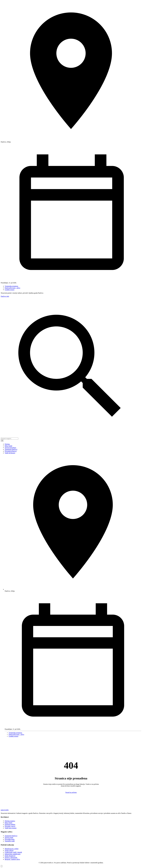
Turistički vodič (10, 841)
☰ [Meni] (2, 441)
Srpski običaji (9, 850)
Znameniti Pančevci (11, 449)
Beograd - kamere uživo (12, 859)
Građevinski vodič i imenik (13, 852)
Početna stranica (10, 821)
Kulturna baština (10, 824)
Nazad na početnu (71, 792)
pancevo (5, 810)
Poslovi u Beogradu (11, 858)
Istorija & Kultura (10, 448)
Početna (7, 444)
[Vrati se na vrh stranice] (2, 866)
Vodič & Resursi (10, 453)
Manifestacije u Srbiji (12, 849)
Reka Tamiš (8, 446)
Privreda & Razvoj (11, 451)
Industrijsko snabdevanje (13, 854)
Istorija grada (9, 837)
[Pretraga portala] (10, 439)
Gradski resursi (10, 290)
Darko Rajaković (10, 856)
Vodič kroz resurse (11, 828)
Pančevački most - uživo (12, 288)
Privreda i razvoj (10, 826)
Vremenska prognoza (11, 286)
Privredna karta (10, 839)
